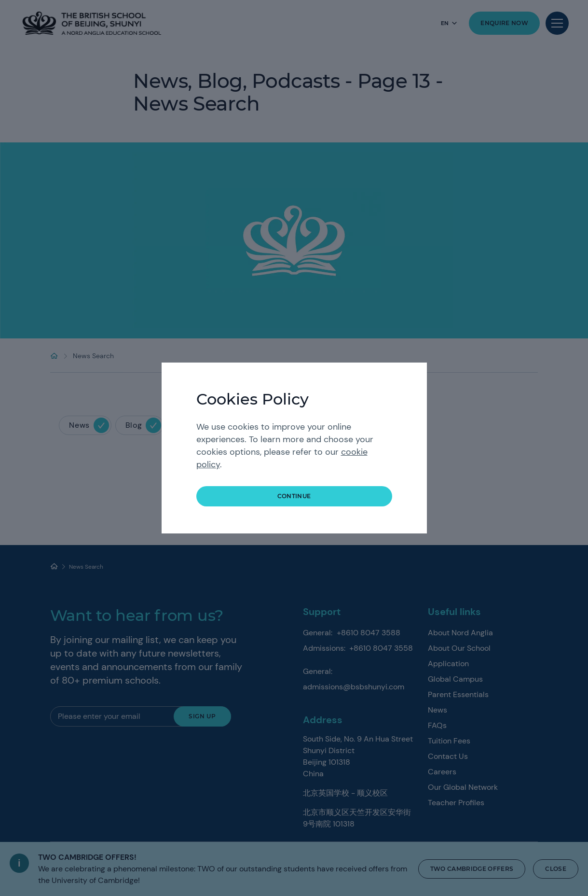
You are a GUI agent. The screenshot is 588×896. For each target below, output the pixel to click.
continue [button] (294, 496)
